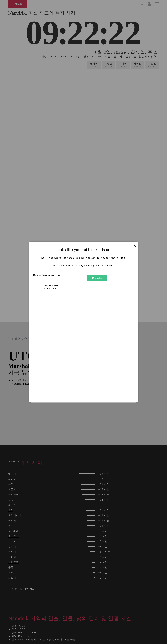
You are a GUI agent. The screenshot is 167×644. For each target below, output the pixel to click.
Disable (97, 278)
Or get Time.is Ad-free (47, 275)
